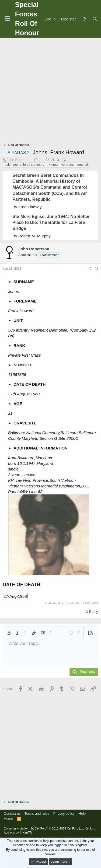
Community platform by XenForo (44, 828)
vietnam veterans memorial (68, 165)
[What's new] (84, 19)
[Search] (95, 19)
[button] (9, 633)
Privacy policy (64, 813)
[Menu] (7, 19)
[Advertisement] (50, 91)
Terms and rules (37, 813)
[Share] (90, 269)
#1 (97, 269)
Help (82, 813)
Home (8, 819)
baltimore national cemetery (24, 165)
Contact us (12, 813)
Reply (94, 612)
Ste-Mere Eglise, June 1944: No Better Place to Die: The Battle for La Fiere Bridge (51, 223)
